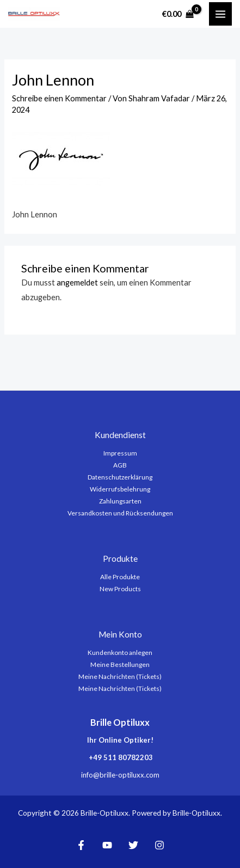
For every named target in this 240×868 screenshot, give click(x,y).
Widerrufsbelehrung (120, 489)
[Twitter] (133, 845)
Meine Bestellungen (120, 664)
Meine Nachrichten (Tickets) (120, 676)
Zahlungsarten (120, 501)
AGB (120, 465)
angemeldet (77, 283)
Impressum (120, 453)
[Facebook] (81, 845)
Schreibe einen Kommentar (59, 98)
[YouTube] (107, 845)
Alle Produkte (120, 577)
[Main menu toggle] (220, 14)
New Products (120, 589)
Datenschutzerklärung (120, 477)
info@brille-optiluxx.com (120, 775)
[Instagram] (159, 845)
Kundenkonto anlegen (120, 652)
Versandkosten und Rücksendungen (120, 513)
